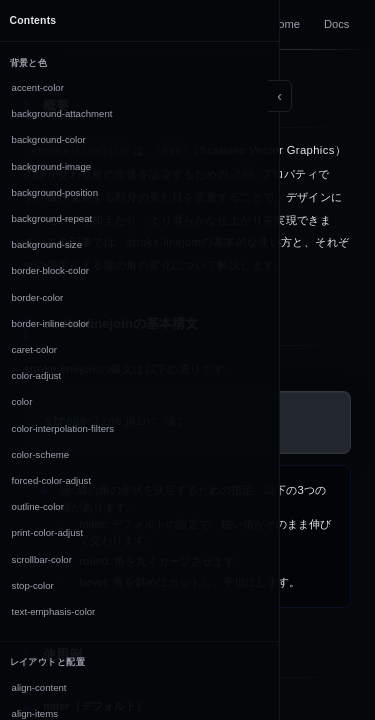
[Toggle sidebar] (280, 96)
